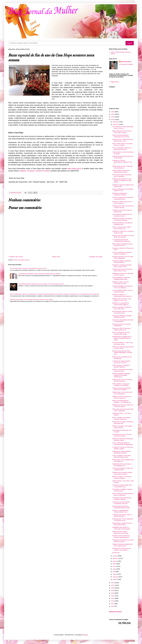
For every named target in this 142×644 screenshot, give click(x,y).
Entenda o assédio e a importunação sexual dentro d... (123, 295)
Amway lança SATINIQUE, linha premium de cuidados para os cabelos (39, 274)
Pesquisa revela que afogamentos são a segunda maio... (123, 545)
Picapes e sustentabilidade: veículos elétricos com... (120, 511)
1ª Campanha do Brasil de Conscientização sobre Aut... (122, 240)
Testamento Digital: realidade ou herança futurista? (122, 262)
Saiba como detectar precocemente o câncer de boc (123, 348)
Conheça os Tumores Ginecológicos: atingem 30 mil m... (122, 162)
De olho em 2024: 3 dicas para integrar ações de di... (121, 329)
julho (114, 564)
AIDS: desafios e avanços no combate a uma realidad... (121, 385)
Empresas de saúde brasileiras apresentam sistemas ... (122, 452)
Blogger (86, 635)
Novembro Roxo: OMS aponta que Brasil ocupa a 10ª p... (123, 140)
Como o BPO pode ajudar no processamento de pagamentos (123, 444)
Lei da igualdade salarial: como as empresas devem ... (123, 291)
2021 (113, 585)
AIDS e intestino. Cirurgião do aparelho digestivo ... (121, 366)
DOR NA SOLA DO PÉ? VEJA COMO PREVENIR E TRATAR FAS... (122, 353)
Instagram (22, 171)
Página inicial (56, 257)
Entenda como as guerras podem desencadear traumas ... (122, 473)
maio (114, 569)
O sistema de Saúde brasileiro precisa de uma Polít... (121, 362)
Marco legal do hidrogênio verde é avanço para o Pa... (123, 245)
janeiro (115, 579)
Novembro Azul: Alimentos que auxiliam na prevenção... (121, 549)
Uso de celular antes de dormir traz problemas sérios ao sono (28, 268)
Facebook (31, 171)
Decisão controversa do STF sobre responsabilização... (123, 257)
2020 (113, 588)
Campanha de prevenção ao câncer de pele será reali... (123, 541)
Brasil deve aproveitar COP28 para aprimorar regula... (123, 439)
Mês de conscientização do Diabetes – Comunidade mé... (122, 401)
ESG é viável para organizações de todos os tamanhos (123, 494)
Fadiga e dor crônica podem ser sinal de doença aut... (122, 397)
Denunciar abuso (115, 612)
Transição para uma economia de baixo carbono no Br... (122, 270)
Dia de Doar (116, 553)
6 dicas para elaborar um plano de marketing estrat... (123, 469)
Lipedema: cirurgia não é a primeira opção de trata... (123, 232)
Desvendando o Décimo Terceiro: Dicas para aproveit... (122, 524)
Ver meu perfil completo (126, 64)
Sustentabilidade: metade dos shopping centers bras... (121, 278)
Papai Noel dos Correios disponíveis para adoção (120, 532)
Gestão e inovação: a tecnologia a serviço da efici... (123, 427)
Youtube (46, 171)
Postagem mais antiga (96, 257)
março (115, 574)
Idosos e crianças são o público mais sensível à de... (122, 228)
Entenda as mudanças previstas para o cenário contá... (122, 266)
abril (114, 572)
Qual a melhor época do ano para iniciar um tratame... (122, 144)
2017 (113, 596)
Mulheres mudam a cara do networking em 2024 (120, 283)
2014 (113, 604)
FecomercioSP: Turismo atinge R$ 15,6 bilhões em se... (123, 520)
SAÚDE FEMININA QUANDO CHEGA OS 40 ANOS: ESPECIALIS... (121, 375)
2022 (113, 583)
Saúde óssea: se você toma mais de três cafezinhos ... (122, 380)
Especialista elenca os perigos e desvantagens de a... (122, 465)
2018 (113, 593)
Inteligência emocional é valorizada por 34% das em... (123, 274)
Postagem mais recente (16, 257)
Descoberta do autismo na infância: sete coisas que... (123, 423)
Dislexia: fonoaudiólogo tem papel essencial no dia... (122, 370)
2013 (113, 606)
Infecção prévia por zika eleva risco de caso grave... (123, 157)
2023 (113, 120)
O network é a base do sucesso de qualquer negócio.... (123, 448)
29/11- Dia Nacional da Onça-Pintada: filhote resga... (121, 333)
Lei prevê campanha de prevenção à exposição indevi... (123, 198)
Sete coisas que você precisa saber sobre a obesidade (123, 410)
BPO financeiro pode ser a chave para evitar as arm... (122, 312)
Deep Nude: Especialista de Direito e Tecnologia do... (123, 321)
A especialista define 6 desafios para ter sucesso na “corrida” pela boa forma (41, 284)
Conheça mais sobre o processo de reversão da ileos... (123, 207)
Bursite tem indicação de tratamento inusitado (120, 194)
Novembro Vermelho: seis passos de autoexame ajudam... (122, 219)
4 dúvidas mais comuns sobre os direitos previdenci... (122, 515)
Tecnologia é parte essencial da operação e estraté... (122, 499)
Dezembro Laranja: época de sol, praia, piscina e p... (122, 202)
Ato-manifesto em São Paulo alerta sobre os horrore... (123, 127)
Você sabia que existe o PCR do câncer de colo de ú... (122, 435)
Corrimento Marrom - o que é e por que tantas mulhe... (123, 343)
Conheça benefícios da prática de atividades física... (122, 224)
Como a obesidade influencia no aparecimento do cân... (122, 149)
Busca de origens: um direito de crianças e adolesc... (122, 477)
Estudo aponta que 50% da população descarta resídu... (122, 507)
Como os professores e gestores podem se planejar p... (122, 253)
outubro (115, 556)
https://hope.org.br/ (74, 169)
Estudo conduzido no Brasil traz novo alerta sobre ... (122, 308)
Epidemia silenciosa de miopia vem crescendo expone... (123, 406)
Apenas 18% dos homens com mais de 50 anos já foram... (123, 236)
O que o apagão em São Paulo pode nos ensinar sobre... (122, 456)
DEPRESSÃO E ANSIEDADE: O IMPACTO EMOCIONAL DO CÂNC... (122, 338)
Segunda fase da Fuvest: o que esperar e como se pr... (122, 300)
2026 (113, 112)
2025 (113, 114)
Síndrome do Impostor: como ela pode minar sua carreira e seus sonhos (31, 299)
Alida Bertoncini (126, 62)
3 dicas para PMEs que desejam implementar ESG (122, 316)
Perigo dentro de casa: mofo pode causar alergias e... (122, 167)
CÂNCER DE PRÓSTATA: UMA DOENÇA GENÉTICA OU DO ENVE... (122, 181)
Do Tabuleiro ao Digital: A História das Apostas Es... (122, 490)
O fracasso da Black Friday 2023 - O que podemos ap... (123, 486)
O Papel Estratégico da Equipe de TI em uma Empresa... (122, 287)
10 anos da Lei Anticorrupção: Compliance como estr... (121, 503)
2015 (113, 601)
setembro (116, 558)
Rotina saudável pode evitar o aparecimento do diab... (121, 171)
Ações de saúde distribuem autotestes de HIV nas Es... (121, 136)
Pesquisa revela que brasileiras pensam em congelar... (122, 389)
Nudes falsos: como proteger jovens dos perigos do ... (123, 461)
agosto (115, 561)
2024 (113, 117)
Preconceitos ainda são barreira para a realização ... (122, 176)
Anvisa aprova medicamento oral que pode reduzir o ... (122, 215)
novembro (116, 124)
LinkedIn (38, 171)
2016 (113, 598)
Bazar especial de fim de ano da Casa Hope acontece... (122, 132)
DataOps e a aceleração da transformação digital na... (121, 304)
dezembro (116, 122)
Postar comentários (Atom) (21, 260)
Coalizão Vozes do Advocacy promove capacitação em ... (121, 537)
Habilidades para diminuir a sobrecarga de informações (121, 528)
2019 (113, 591)
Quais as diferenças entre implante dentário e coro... (123, 190)
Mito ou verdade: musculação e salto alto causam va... (122, 418)
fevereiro (116, 577)
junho (115, 566)
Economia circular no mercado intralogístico (121, 325)
